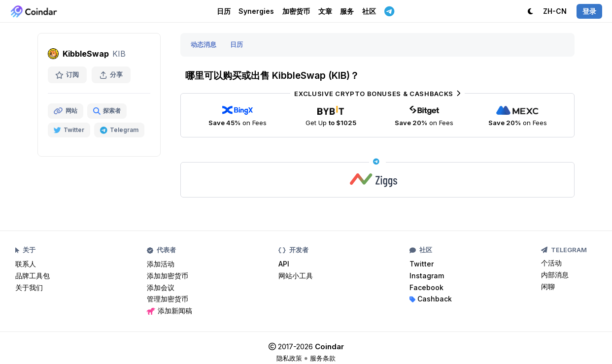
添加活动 (161, 264)
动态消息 (204, 44)
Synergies (256, 11)
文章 (325, 11)
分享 (111, 75)
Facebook (426, 287)
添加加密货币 (168, 276)
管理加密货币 (168, 299)
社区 (369, 11)
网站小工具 (296, 276)
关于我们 (29, 287)
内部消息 (555, 275)
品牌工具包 (33, 276)
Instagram (427, 276)
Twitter (422, 264)
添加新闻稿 (170, 311)
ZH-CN (555, 11)
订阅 (67, 75)
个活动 (551, 263)
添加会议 (161, 287)
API (284, 264)
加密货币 (296, 11)
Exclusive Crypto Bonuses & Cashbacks (377, 94)
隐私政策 (289, 358)
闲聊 (548, 286)
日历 (224, 11)
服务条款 (323, 358)
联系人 (26, 264)
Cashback (431, 299)
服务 (347, 11)
